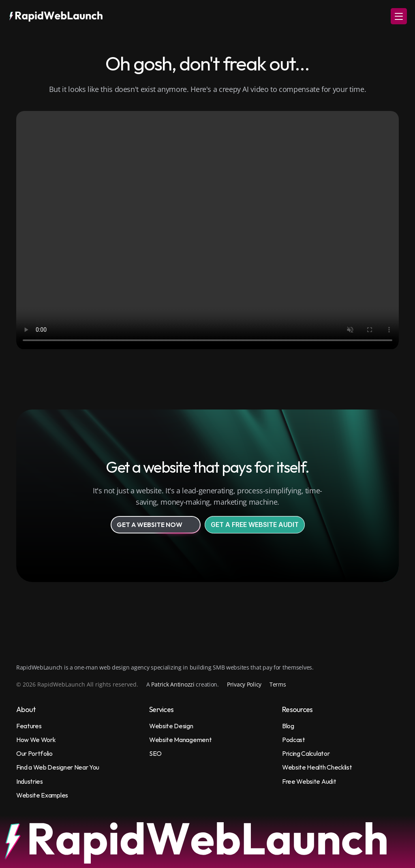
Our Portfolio (34, 753)
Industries (30, 781)
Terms (278, 684)
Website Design (171, 726)
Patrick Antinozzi (173, 684)
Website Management (180, 740)
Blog (288, 726)
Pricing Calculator (306, 753)
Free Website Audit (309, 781)
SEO (155, 753)
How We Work (36, 740)
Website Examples (42, 795)
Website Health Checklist (317, 767)
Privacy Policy (244, 684)
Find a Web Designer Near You (58, 767)
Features (29, 726)
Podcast (294, 740)
